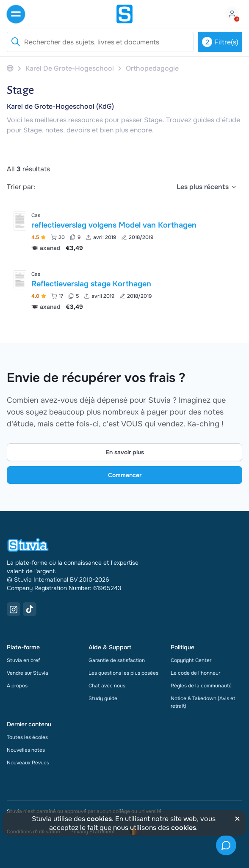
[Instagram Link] (14, 609)
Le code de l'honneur (195, 673)
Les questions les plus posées (123, 673)
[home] (125, 14)
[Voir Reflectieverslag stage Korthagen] (125, 290)
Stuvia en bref (23, 660)
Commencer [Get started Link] (125, 475)
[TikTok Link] (30, 609)
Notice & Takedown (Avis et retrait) (203, 702)
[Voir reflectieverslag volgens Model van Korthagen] (125, 231)
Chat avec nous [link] (107, 686)
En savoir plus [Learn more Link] (125, 452)
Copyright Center (191, 660)
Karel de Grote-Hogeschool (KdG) (60, 106)
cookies (99, 819)
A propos (17, 686)
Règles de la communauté (201, 686)
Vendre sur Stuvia (28, 673)
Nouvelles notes (26, 750)
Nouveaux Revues (28, 763)
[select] (207, 187)
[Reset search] (15, 42)
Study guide (103, 698)
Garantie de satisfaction (117, 660)
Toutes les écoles (27, 737)
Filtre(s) (220, 42)
